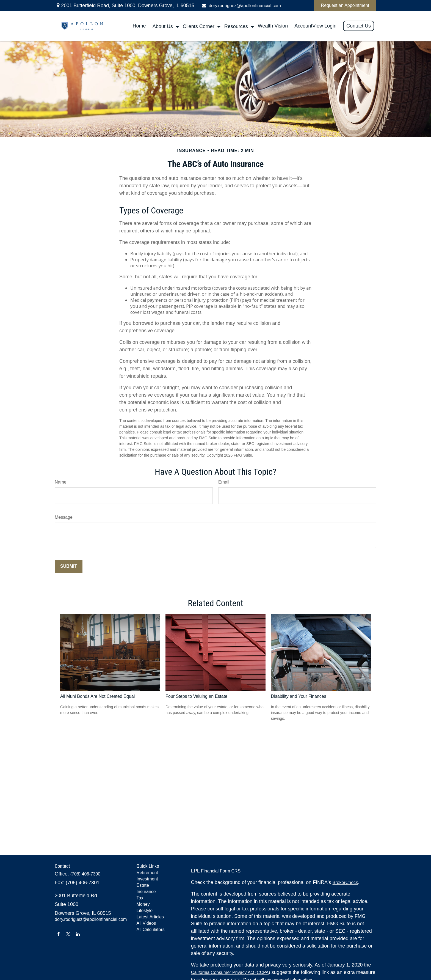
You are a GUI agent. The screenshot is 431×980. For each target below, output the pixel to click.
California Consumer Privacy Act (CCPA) (231, 972)
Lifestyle (145, 911)
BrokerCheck (345, 882)
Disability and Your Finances (299, 696)
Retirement (147, 873)
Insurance (146, 892)
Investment (147, 879)
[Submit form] (69, 566)
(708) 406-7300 (85, 874)
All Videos (146, 923)
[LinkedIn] (78, 934)
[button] (139, 26)
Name (61, 482)
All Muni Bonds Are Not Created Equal (97, 696)
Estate (143, 885)
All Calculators (151, 930)
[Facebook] (58, 934)
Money (143, 904)
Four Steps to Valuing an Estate (196, 696)
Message (64, 517)
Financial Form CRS (221, 871)
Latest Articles (150, 917)
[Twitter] (68, 934)
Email (224, 482)
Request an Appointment (345, 5)
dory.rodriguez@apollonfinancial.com (241, 6)
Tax (140, 898)
